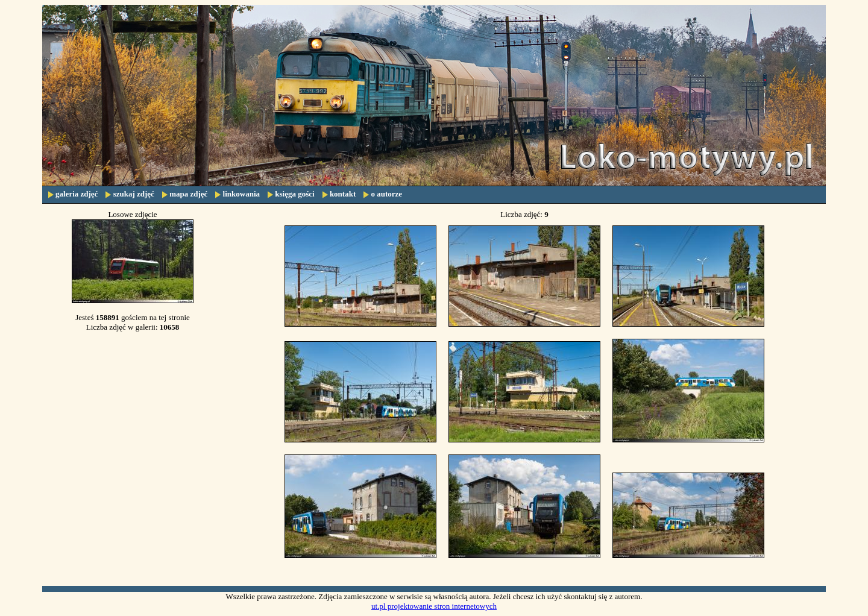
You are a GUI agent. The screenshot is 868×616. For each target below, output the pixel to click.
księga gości (294, 194)
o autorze (386, 194)
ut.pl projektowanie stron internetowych (434, 606)
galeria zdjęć (77, 194)
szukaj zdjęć (134, 194)
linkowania (241, 194)
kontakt (343, 194)
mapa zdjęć (188, 194)
